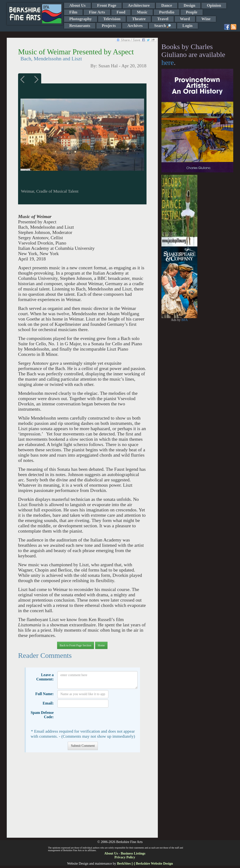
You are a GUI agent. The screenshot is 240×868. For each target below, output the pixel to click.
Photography (81, 19)
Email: (48, 703)
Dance (167, 5)
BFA (185, 320)
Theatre (139, 19)
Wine (206, 19)
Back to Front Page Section (76, 645)
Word (185, 19)
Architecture (139, 5)
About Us (78, 5)
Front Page (107, 5)
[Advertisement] (82, 797)
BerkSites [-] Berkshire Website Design (145, 864)
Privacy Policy (125, 857)
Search (163, 26)
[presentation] (94, 718)
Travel (163, 19)
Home (101, 645)
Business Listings (133, 853)
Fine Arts (97, 12)
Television (112, 19)
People (192, 12)
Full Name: (45, 694)
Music (142, 12)
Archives (135, 26)
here (168, 62)
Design (189, 5)
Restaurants (80, 26)
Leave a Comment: (45, 677)
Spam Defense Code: (42, 715)
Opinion (214, 5)
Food (121, 12)
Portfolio (167, 12)
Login (187, 26)
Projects (109, 26)
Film (73, 12)
